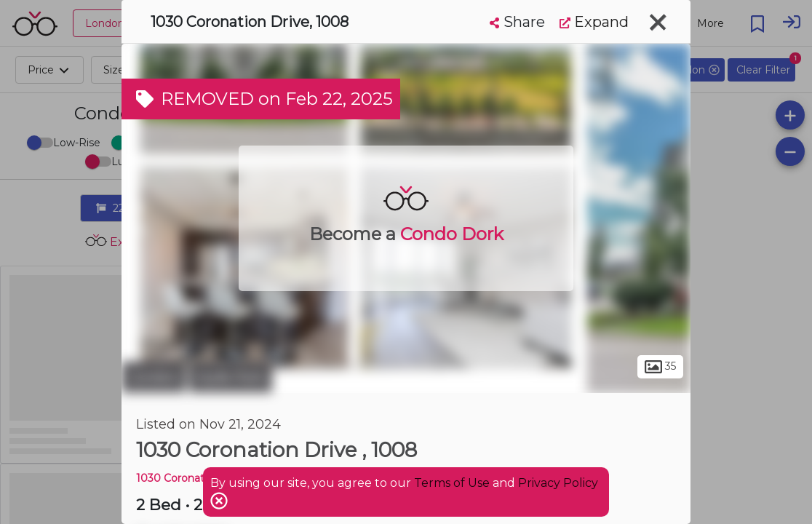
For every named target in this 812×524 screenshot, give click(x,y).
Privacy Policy (558, 483)
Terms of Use (452, 483)
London (154, 377)
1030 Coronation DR (188, 478)
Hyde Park (231, 377)
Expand (594, 22)
